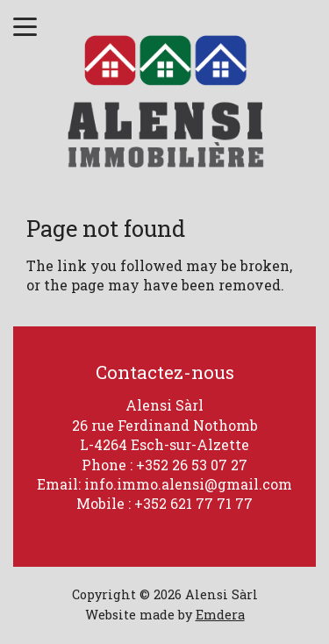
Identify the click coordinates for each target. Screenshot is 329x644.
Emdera (220, 615)
